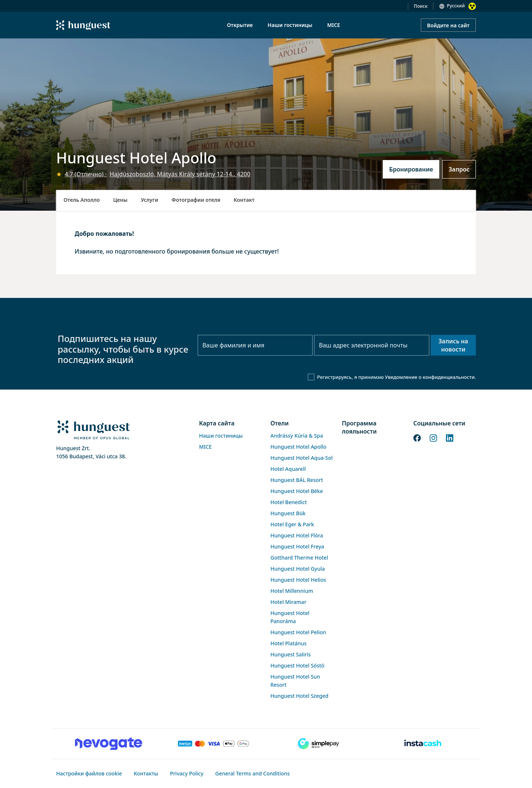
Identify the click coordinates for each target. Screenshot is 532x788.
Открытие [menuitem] (240, 25)
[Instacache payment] (423, 744)
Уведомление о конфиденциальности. (430, 377)
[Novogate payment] (109, 744)
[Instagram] (433, 438)
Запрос (459, 169)
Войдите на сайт (448, 25)
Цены (120, 200)
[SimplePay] (318, 744)
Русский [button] (456, 6)
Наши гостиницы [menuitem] (290, 25)
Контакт (244, 200)
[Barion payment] (214, 744)
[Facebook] (417, 438)
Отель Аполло (82, 200)
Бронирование (411, 169)
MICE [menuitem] (333, 25)
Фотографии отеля (196, 200)
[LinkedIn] (450, 438)
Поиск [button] (421, 6)
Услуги (149, 200)
